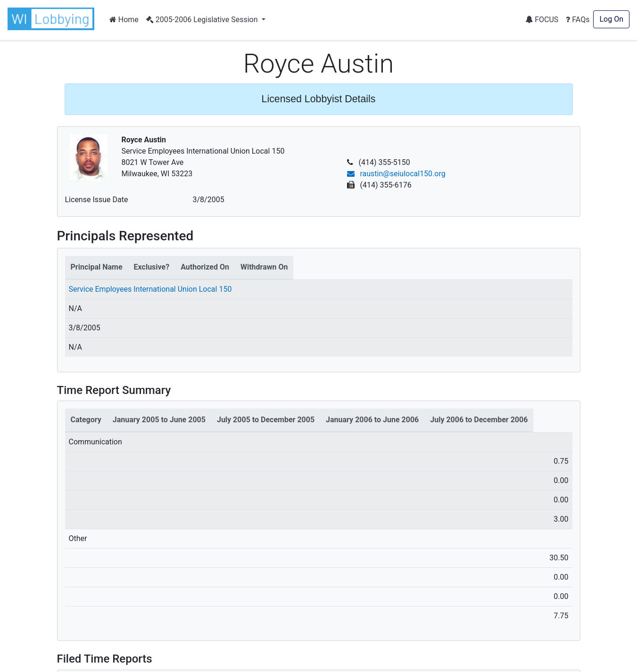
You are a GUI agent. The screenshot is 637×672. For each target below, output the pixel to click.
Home (124, 20)
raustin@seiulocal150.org (396, 174)
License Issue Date (97, 200)
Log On (611, 19)
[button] (53, 19)
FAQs (578, 20)
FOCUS (542, 20)
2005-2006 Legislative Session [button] (203, 20)
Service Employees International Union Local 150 (150, 289)
